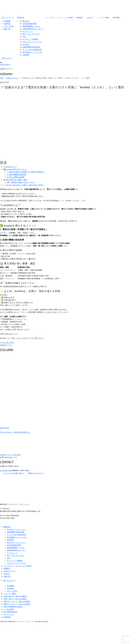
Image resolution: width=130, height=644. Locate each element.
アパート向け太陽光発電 (32, 50)
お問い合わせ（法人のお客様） (16, 599)
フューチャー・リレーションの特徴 (59, 18)
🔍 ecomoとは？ (10, 167)
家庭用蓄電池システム (31, 26)
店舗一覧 (7, 29)
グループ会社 (9, 26)
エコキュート (28, 31)
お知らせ (90, 18)
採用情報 (116, 18)
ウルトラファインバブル (32, 42)
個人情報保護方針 (10, 612)
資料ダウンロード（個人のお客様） (17, 601)
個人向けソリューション (16, 542)
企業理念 (7, 24)
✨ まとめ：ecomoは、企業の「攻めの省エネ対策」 (24, 185)
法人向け (26, 44)
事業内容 (21, 18)
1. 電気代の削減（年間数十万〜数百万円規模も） (26, 172)
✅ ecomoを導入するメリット (15, 169)
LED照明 (26, 55)
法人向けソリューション (16, 529)
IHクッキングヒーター (31, 34)
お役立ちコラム (10, 571)
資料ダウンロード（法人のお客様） (17, 604)
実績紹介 (80, 18)
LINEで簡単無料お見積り (13, 607)
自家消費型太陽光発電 (31, 47)
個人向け (26, 21)
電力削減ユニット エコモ (32, 52)
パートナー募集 (103, 18)
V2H (24, 37)
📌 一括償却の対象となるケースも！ (21, 182)
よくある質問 (9, 609)
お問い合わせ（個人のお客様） (16, 596)
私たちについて (8, 18)
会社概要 (7, 21)
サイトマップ (9, 614)
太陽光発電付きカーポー (16, 550)
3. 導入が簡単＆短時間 (16, 177)
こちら (15, 334)
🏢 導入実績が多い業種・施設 (15, 180)
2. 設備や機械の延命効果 (17, 174)
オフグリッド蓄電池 (30, 39)
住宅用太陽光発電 (29, 24)
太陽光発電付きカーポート (33, 29)
